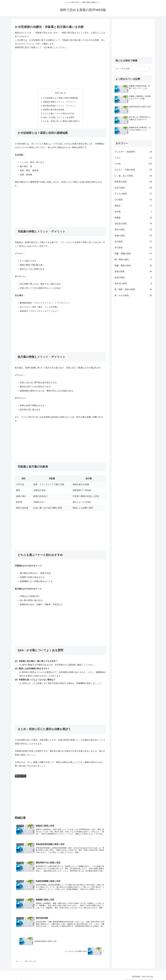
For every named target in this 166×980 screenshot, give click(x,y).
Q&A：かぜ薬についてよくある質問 (59, 116)
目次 (57, 93)
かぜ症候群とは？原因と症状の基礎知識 (60, 98)
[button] (150, 69)
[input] (133, 69)
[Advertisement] (60, 69)
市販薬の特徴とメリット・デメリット (60, 102)
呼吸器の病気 (21, 775)
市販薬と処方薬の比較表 (54, 109)
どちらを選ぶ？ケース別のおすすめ (59, 113)
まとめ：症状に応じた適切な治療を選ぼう (61, 120)
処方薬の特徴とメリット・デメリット (60, 105)
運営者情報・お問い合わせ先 (142, 973)
